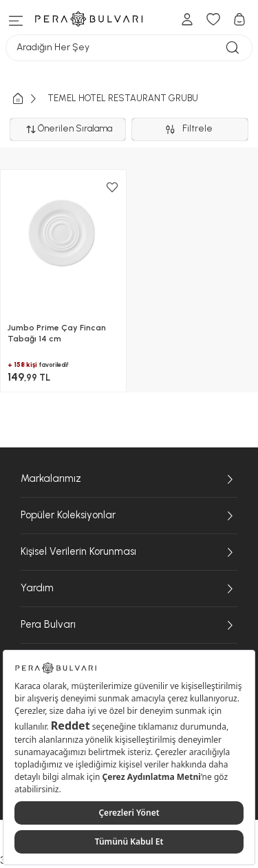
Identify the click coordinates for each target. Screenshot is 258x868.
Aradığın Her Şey (129, 48)
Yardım (129, 589)
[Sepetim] (239, 19)
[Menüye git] (16, 19)
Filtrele (190, 129)
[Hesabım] (187, 19)
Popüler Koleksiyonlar (129, 516)
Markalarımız (129, 479)
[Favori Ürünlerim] (213, 19)
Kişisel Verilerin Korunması (129, 552)
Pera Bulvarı (129, 625)
